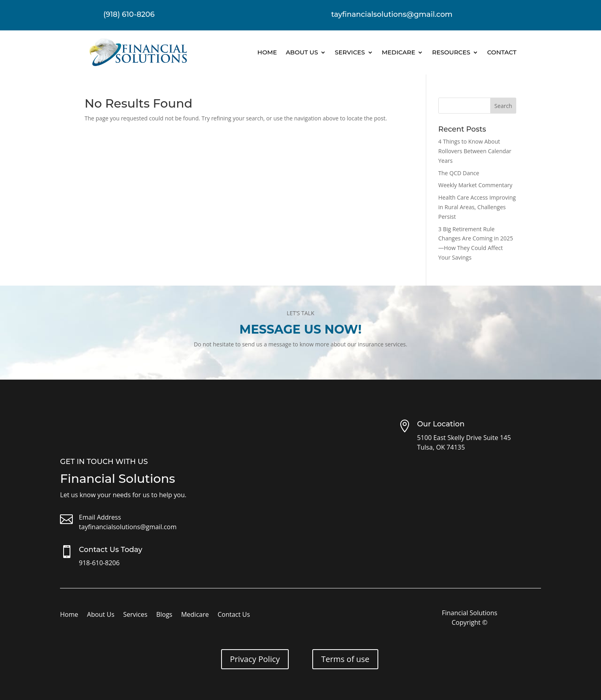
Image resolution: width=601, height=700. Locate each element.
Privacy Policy (255, 659)
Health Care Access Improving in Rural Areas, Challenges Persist (477, 207)
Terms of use (345, 659)
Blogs (164, 615)
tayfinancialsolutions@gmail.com (128, 527)
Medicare (399, 52)
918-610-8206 (99, 563)
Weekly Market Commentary (475, 185)
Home (267, 52)
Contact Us (234, 615)
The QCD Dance (459, 173)
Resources (451, 52)
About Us (302, 52)
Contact (502, 52)
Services (350, 52)
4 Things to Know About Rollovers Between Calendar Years (475, 151)
